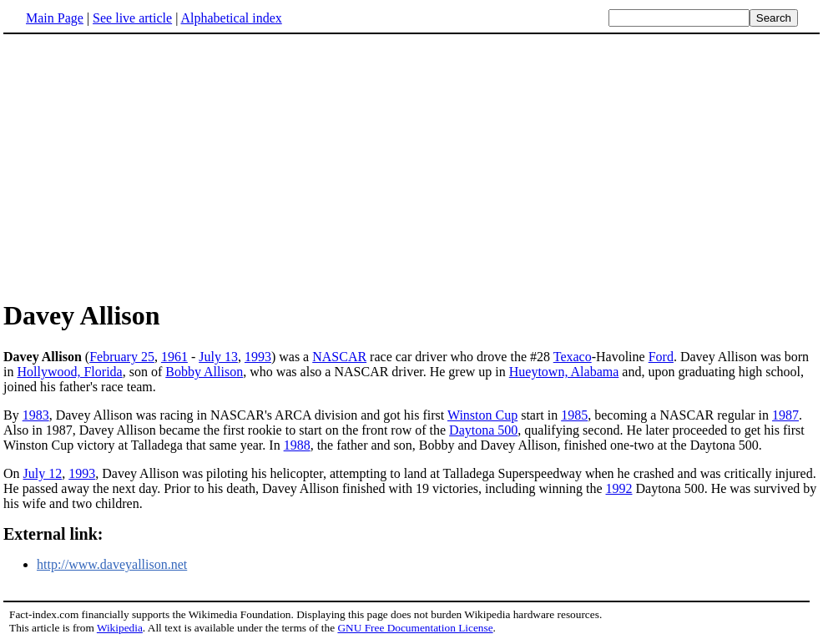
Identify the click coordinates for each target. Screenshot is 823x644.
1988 (297, 445)
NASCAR (339, 357)
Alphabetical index (231, 18)
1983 (36, 415)
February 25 (122, 357)
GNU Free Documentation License (415, 628)
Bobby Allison (204, 372)
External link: (53, 534)
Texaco (573, 357)
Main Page (55, 18)
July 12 (43, 473)
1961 (174, 357)
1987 (785, 415)
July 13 (218, 357)
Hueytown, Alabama (564, 372)
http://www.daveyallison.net (112, 564)
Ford (661, 357)
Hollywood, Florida (69, 372)
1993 (258, 357)
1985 (574, 415)
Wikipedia (120, 628)
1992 (619, 488)
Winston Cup (482, 415)
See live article (132, 18)
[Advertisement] (144, 166)
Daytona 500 (483, 430)
